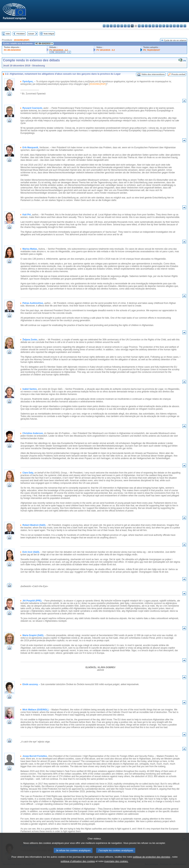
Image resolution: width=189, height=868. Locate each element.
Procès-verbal (178, 74)
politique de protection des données (152, 862)
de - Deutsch (118, 26)
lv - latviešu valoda (146, 26)
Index (8, 34)
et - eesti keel (122, 26)
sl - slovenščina (178, 26)
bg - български (104, 26)
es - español (108, 26)
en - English (129, 26)
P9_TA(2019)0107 (152, 50)
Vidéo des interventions (153, 74)
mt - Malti (157, 26)
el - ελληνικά (125, 26)
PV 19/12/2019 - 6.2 (106, 50)
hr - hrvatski (139, 26)
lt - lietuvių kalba (150, 26)
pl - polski (164, 26)
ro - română (171, 26)
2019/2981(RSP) (22, 40)
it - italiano (143, 26)
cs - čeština (111, 26)
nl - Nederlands (160, 26)
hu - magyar (153, 26)
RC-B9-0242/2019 (12, 50)
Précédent (21, 34)
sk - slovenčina (174, 26)
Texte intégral (49, 34)
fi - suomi (181, 26)
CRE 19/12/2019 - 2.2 (60, 52)
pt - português (167, 26)
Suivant (31, 34)
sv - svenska (185, 26)
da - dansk (115, 26)
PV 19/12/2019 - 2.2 (59, 50)
